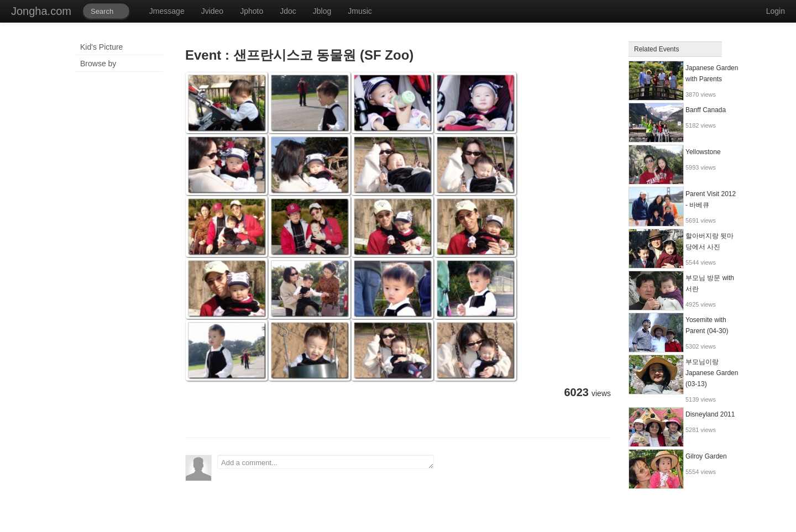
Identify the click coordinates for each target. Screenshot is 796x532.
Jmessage (167, 11)
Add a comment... (326, 462)
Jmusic (360, 11)
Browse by (98, 64)
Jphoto (252, 11)
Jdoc (288, 11)
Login (776, 11)
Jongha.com (41, 11)
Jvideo (212, 11)
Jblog (322, 11)
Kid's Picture (101, 47)
